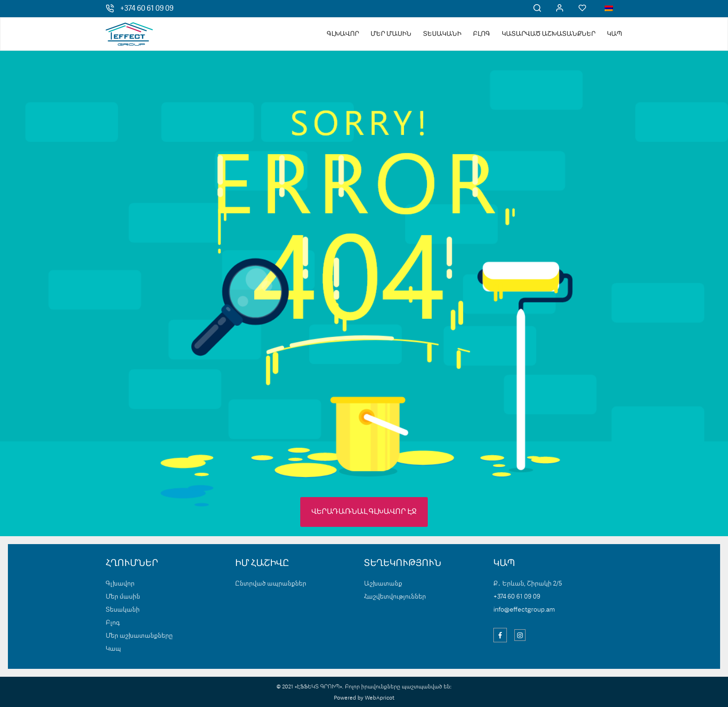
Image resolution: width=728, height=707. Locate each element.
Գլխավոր (343, 34)
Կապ (615, 34)
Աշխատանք (383, 584)
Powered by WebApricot (364, 698)
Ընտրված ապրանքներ (271, 584)
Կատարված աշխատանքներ (549, 34)
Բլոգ (482, 34)
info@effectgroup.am (524, 610)
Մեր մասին (391, 34)
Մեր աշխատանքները (139, 636)
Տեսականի (442, 34)
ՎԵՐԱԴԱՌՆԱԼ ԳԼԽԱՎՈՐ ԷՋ (364, 512)
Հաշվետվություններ (395, 597)
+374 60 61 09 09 (147, 9)
